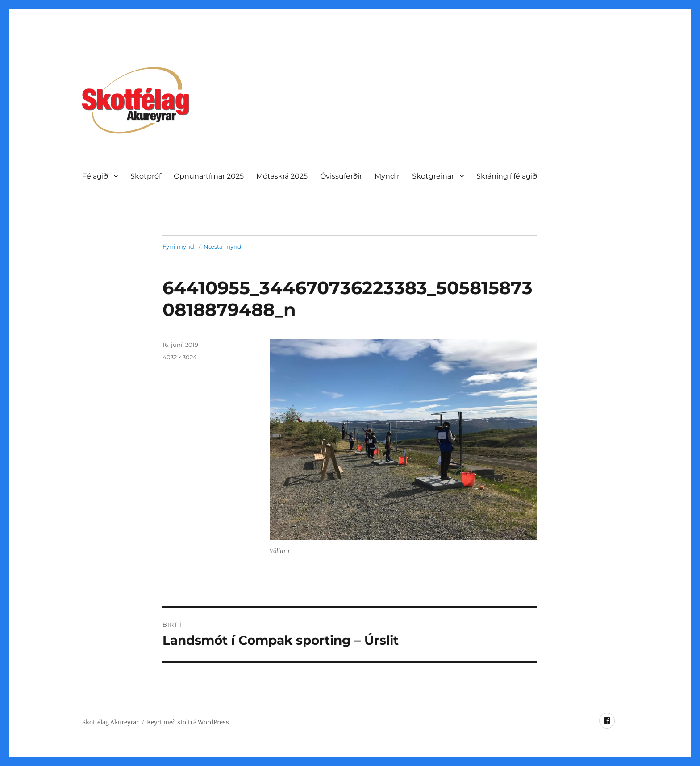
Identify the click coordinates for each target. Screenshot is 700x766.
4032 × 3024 (180, 357)
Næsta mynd (223, 246)
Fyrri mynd (178, 246)
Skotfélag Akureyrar (110, 722)
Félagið (95, 176)
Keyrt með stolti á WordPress (188, 722)
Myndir (387, 176)
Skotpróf (146, 176)
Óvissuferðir (341, 176)
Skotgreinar (433, 176)
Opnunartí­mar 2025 (209, 176)
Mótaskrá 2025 (282, 176)
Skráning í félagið (507, 176)
